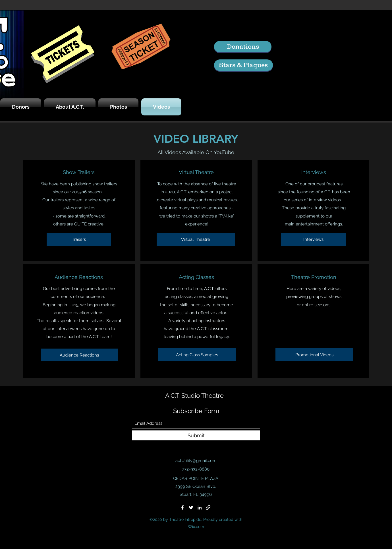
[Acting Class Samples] (197, 355)
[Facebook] (182, 507)
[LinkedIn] (200, 507)
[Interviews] (313, 240)
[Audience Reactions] (79, 355)
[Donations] (243, 47)
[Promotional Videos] (314, 355)
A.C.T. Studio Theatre (194, 395)
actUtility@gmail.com (196, 461)
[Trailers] (79, 240)
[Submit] (196, 435)
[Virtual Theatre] (196, 240)
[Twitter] (191, 507)
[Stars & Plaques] (243, 65)
